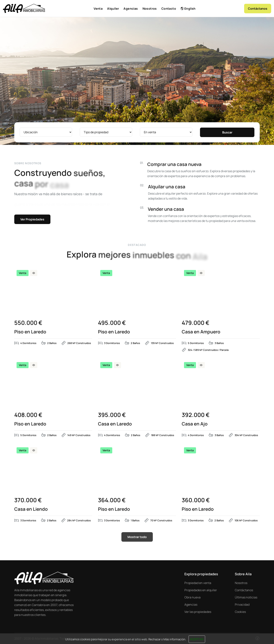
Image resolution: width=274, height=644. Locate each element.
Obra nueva (192, 597)
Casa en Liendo (31, 509)
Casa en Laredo (115, 424)
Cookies (240, 612)
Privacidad (242, 605)
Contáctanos (244, 590)
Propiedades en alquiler (201, 590)
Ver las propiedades (198, 612)
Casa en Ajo (195, 424)
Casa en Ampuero (201, 332)
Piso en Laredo (30, 332)
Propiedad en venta (198, 583)
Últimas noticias (246, 597)
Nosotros (241, 583)
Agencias (191, 605)
